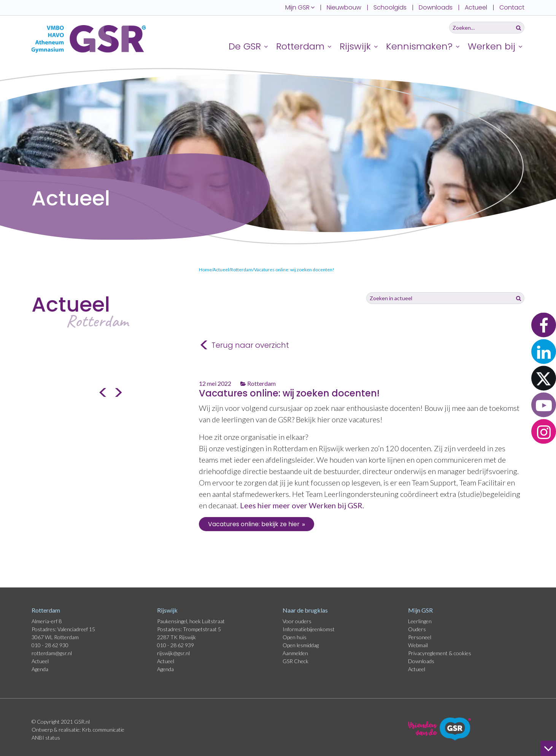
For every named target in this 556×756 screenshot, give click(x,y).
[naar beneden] (548, 748)
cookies (462, 653)
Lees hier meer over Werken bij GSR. (303, 505)
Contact (512, 7)
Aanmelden (295, 653)
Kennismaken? (419, 46)
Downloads (436, 7)
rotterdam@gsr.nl (52, 653)
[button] (544, 325)
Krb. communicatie (103, 730)
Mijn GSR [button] (300, 7)
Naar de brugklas (305, 610)
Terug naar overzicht (244, 345)
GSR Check (295, 661)
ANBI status (46, 738)
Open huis (295, 637)
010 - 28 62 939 (176, 645)
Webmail (418, 645)
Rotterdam (300, 46)
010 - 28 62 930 (50, 645)
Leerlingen (420, 621)
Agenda (40, 669)
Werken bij (492, 46)
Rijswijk (355, 46)
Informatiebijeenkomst (309, 629)
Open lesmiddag (301, 645)
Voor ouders (297, 621)
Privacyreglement (428, 653)
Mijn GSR (420, 610)
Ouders (417, 629)
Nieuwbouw (344, 7)
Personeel (420, 637)
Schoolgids (390, 7)
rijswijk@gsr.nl (173, 653)
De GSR (245, 46)
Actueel (476, 7)
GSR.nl (82, 722)
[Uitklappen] (267, 46)
